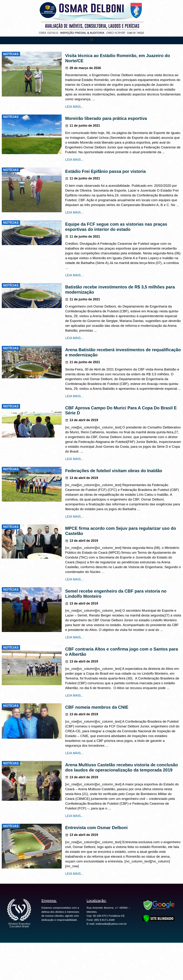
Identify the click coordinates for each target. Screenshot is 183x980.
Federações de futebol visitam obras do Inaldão (114, 471)
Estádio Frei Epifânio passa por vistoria (106, 171)
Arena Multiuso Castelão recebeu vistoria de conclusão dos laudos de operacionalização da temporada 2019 (122, 767)
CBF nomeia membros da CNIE (97, 707)
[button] (92, 40)
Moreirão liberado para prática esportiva (106, 118)
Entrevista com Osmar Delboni (96, 828)
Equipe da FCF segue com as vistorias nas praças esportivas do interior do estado (116, 227)
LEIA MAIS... (74, 107)
